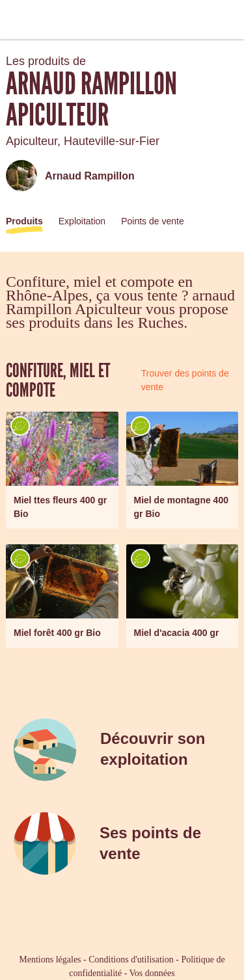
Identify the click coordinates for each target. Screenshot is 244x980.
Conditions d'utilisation (131, 960)
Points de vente (153, 221)
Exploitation (82, 221)
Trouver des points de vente (185, 380)
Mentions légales (50, 960)
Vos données (152, 973)
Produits (24, 221)
